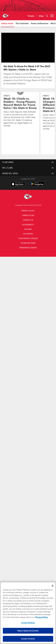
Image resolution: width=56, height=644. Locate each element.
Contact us (28, 220)
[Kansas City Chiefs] (28, 197)
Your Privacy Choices (28, 238)
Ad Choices (28, 234)
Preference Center (28, 248)
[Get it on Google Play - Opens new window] (37, 185)
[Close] (53, 586)
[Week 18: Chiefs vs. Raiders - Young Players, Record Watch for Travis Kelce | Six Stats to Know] (20, 111)
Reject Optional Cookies (28, 631)
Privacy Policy (28, 211)
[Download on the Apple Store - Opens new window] (18, 184)
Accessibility (28, 225)
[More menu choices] (52, 16)
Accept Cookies (28, 639)
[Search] (47, 16)
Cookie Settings (28, 243)
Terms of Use (28, 215)
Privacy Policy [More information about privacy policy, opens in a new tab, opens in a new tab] (42, 617)
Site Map (28, 229)
